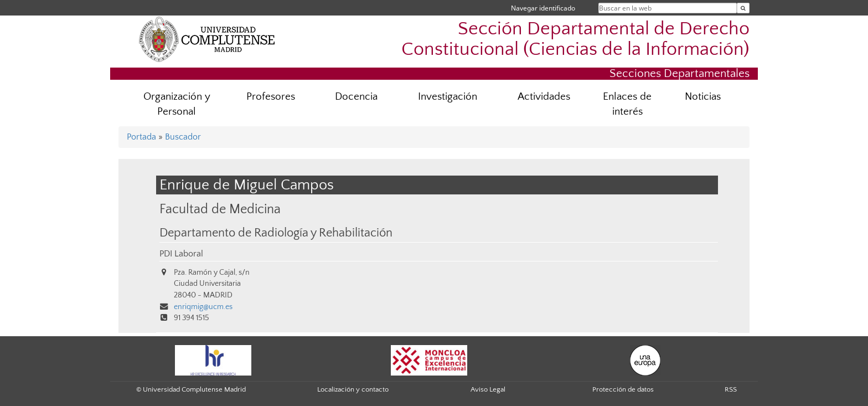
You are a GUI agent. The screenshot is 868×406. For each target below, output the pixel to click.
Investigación (448, 97)
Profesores (271, 97)
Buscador (183, 137)
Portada (141, 137)
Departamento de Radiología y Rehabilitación (276, 233)
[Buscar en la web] (743, 8)
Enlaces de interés (627, 104)
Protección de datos (623, 389)
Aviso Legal (488, 389)
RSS (731, 389)
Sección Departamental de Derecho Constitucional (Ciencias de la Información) (575, 39)
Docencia (356, 97)
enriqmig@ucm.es (203, 307)
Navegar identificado (543, 8)
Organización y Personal (177, 104)
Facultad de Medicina (220, 209)
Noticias (703, 97)
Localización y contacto (353, 389)
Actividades (544, 97)
